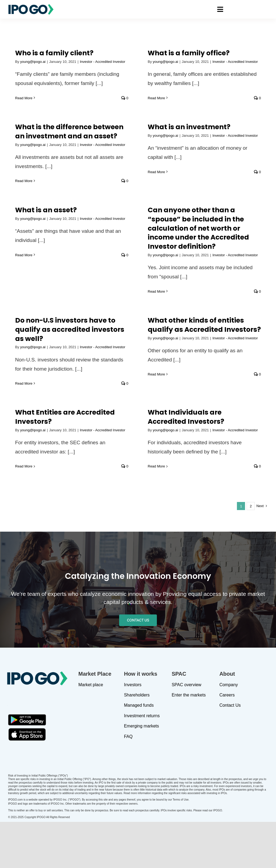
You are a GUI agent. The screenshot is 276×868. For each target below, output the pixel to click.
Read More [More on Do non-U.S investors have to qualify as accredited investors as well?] (153, 267)
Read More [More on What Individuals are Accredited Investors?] (91, 458)
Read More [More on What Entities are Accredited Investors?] (24, 458)
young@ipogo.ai (33, 62)
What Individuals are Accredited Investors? (121, 409)
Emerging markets (142, 772)
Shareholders (137, 741)
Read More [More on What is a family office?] (91, 98)
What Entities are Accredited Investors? (65, 409)
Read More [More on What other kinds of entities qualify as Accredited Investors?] (221, 259)
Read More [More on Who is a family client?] (24, 98)
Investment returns (142, 761)
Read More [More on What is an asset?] (24, 246)
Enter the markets (189, 741)
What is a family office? (124, 53)
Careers (227, 741)
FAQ (128, 782)
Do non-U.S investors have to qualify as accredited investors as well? (199, 213)
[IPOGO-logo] (31, 6)
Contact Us (230, 751)
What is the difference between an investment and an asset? (198, 59)
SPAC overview (187, 730)
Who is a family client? (54, 53)
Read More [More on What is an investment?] (221, 100)
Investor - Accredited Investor (170, 422)
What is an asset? (46, 202)
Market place (91, 730)
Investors (133, 730)
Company (229, 730)
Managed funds (139, 751)
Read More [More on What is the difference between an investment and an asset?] (153, 109)
